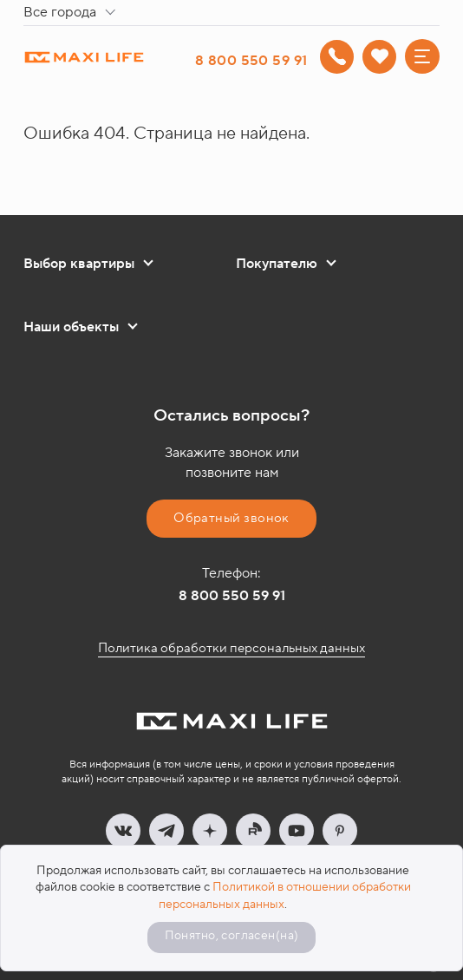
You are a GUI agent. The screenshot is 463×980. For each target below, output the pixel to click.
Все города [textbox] (60, 12)
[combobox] (73, 13)
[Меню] (422, 56)
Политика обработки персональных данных (231, 648)
